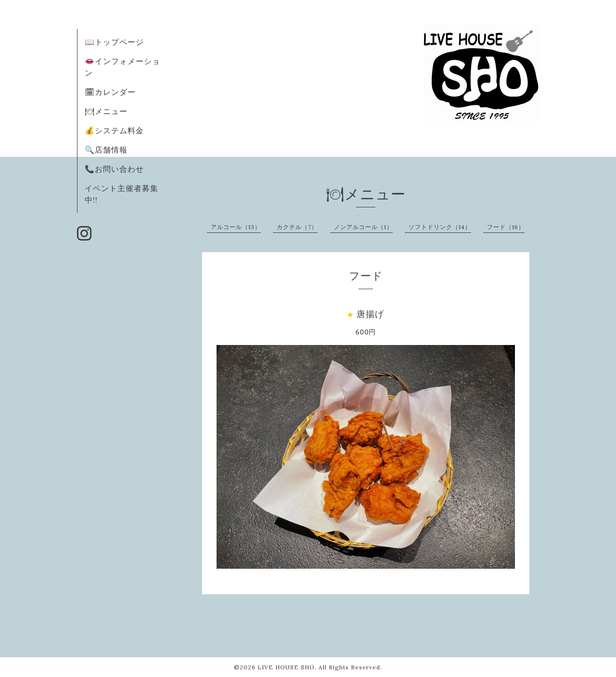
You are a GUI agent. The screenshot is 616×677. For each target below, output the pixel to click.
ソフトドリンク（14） (440, 227)
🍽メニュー (106, 111)
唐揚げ (370, 314)
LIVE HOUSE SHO (286, 667)
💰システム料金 (114, 130)
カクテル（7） (297, 227)
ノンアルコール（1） (363, 227)
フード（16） (506, 227)
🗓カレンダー (110, 92)
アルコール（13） (236, 227)
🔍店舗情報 (106, 150)
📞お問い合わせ (114, 169)
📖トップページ (114, 42)
